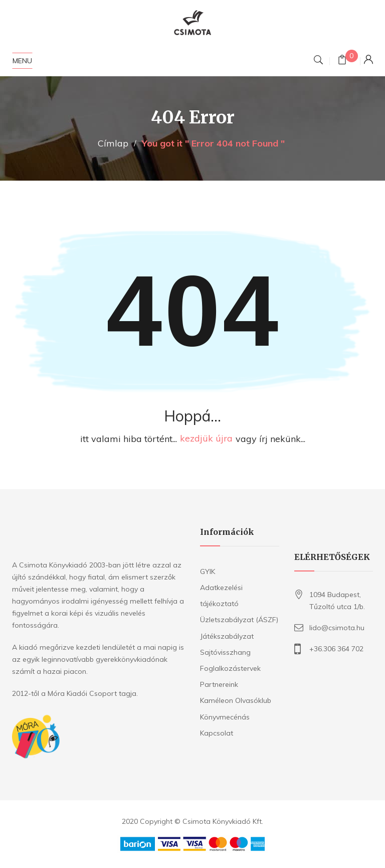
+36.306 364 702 (336, 649)
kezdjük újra (206, 439)
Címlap (113, 143)
